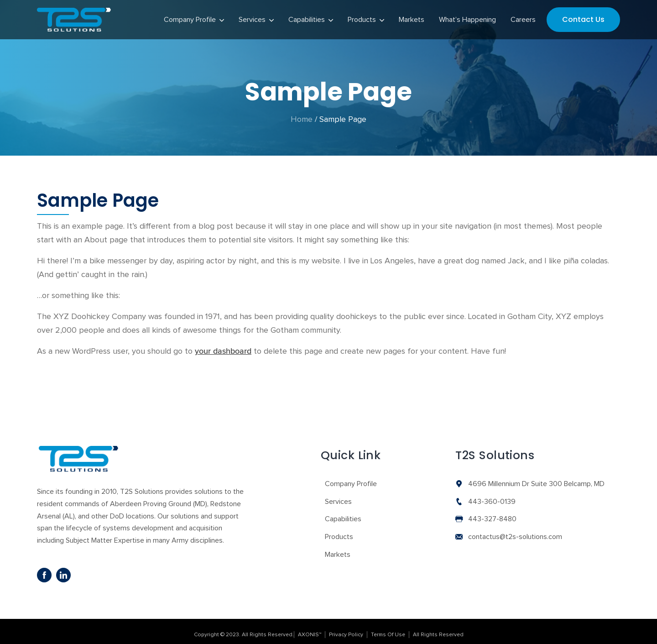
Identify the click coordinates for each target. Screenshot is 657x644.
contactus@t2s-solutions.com (515, 531)
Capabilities (343, 513)
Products (339, 531)
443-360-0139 (492, 495)
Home (302, 113)
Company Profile (351, 478)
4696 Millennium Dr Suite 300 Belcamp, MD (536, 478)
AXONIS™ (310, 628)
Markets (338, 548)
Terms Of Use (388, 628)
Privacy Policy (346, 628)
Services (338, 495)
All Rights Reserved (438, 628)
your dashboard (223, 346)
